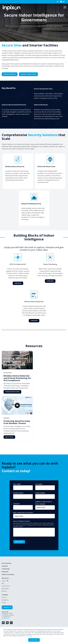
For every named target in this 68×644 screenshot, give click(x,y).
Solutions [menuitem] (5, 566)
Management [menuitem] (5, 600)
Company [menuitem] (5, 595)
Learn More (18, 283)
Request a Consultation (28, 74)
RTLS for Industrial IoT (18, 264)
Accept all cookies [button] (34, 640)
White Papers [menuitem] (5, 589)
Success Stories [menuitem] (6, 586)
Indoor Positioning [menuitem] (8, 575)
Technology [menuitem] (6, 569)
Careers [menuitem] (4, 603)
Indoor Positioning (50, 264)
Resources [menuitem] (5, 578)
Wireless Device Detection (34, 302)
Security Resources (10, 74)
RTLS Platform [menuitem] (7, 563)
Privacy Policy (29, 636)
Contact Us (7, 607)
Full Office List (5, 618)
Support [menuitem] (4, 581)
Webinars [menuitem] (4, 591)
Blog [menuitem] (3, 583)
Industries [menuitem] (5, 572)
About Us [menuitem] (4, 597)
